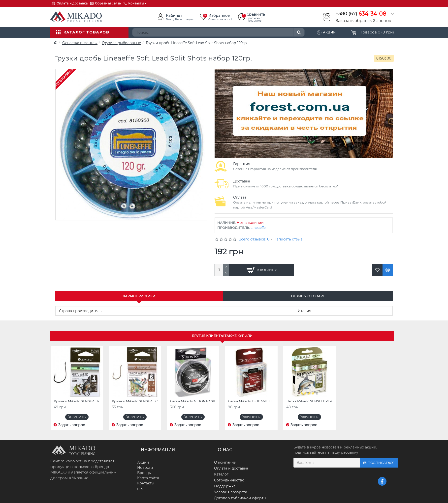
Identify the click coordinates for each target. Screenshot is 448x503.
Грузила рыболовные (122, 43)
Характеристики (139, 296)
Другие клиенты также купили (222, 336)
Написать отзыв (288, 239)
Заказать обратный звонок (363, 21)
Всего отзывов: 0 (254, 239)
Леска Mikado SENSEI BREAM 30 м (310, 401)
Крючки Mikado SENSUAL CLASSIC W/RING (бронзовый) (136, 401)
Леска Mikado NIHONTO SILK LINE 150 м (194, 401)
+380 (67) (361, 14)
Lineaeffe (258, 228)
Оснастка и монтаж (80, 43)
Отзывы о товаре (308, 296)
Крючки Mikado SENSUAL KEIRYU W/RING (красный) (78, 401)
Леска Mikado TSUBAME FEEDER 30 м (252, 401)
